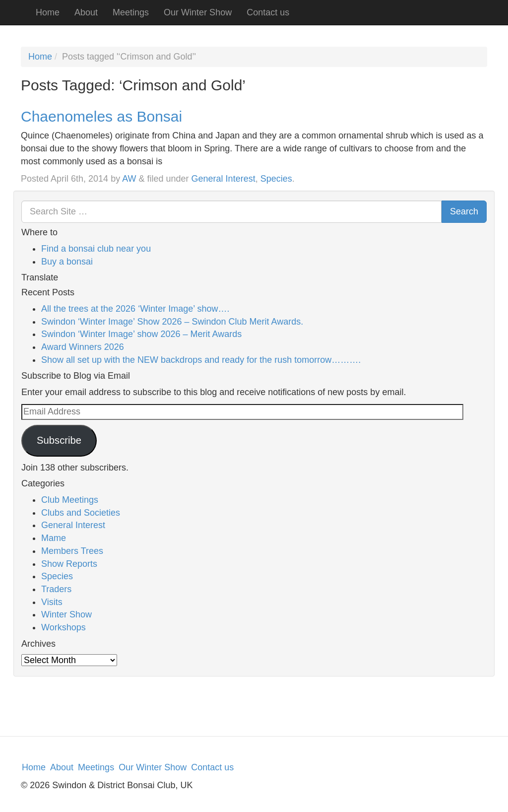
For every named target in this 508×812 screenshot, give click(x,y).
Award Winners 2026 (83, 347)
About (86, 12)
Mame (54, 538)
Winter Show (66, 614)
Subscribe (59, 440)
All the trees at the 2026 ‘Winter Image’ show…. (135, 309)
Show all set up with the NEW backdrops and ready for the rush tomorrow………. (201, 360)
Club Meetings (70, 500)
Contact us (268, 12)
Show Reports (69, 564)
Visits (52, 602)
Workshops (63, 627)
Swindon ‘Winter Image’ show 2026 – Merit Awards (141, 334)
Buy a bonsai (67, 262)
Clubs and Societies (81, 513)
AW (129, 179)
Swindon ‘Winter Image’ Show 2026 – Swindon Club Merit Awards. (172, 322)
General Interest (223, 179)
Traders (56, 589)
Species (276, 179)
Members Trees (72, 551)
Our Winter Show (198, 12)
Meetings (131, 12)
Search (464, 211)
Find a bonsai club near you (96, 249)
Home (48, 12)
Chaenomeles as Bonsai (101, 116)
